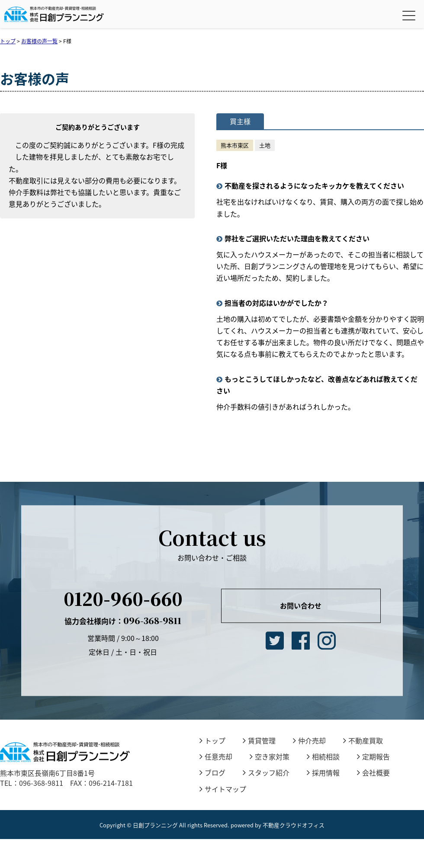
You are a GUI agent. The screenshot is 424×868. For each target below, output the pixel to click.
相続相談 (323, 756)
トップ (212, 740)
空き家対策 (270, 756)
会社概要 (373, 772)
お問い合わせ (301, 605)
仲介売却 (309, 740)
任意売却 (216, 756)
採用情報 (323, 772)
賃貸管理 (259, 740)
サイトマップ (223, 789)
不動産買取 (363, 740)
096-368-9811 (123, 620)
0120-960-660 (123, 598)
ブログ (212, 772)
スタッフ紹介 (266, 772)
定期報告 (373, 756)
